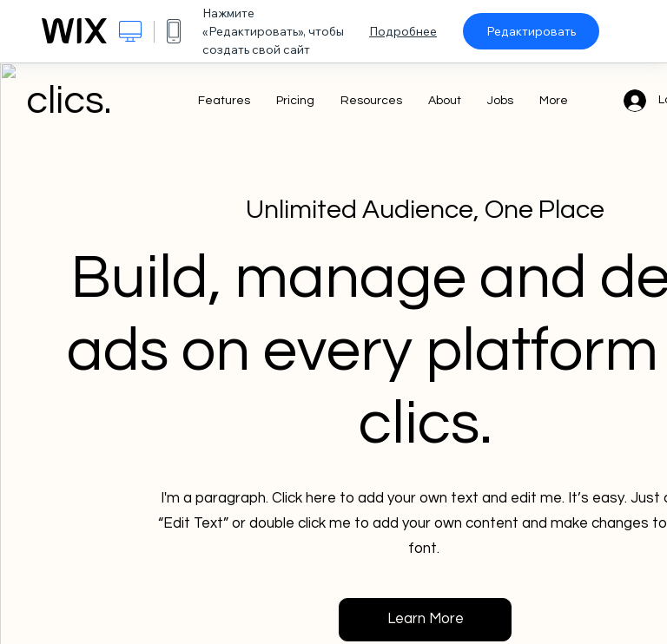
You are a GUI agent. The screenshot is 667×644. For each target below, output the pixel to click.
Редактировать (531, 31)
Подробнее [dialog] (403, 31)
